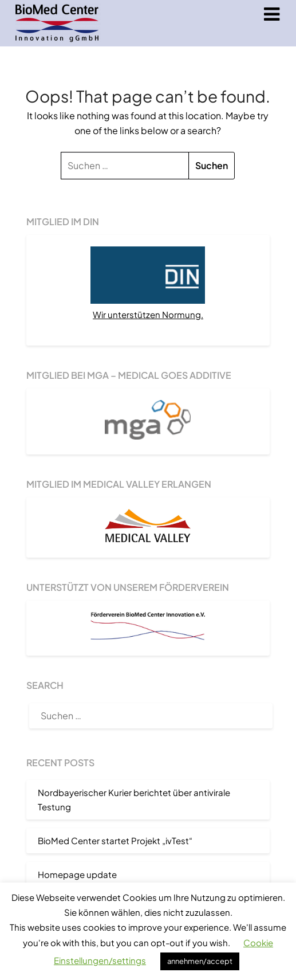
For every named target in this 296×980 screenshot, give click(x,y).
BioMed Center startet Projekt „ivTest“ (115, 840)
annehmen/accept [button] (200, 961)
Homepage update (77, 874)
